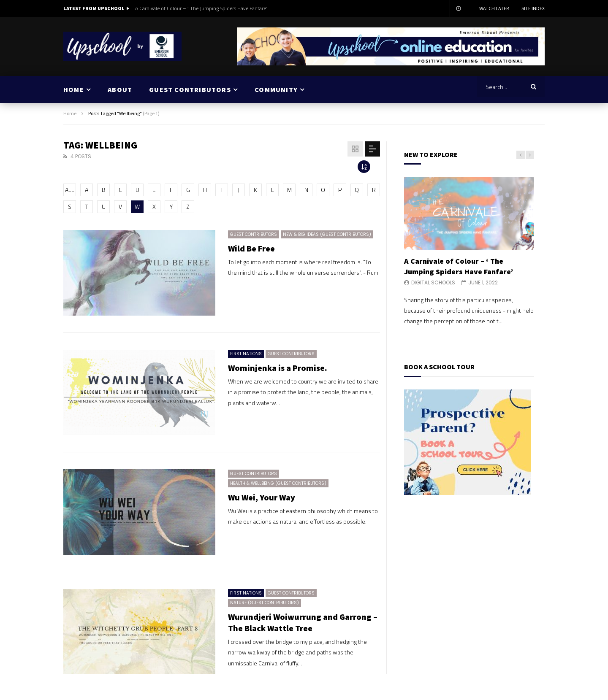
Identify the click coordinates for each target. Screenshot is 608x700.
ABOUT (120, 89)
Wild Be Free (251, 248)
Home (70, 113)
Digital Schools (433, 282)
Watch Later (494, 8)
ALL (70, 190)
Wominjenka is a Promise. (278, 368)
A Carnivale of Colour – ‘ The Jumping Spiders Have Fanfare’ (201, 8)
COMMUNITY (276, 89)
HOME (74, 89)
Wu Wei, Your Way (262, 497)
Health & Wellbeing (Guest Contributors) (278, 483)
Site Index (533, 8)
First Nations (246, 354)
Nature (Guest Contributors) (265, 603)
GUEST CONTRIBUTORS (190, 89)
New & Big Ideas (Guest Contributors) (327, 234)
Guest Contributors (254, 234)
